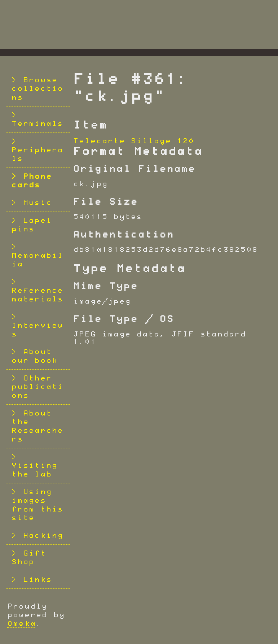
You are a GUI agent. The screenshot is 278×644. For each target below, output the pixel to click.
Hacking (43, 536)
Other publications (37, 387)
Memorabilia (37, 260)
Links (37, 580)
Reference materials (37, 295)
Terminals (37, 124)
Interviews (37, 330)
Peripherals (37, 155)
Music (37, 203)
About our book (35, 356)
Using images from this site (37, 505)
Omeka (22, 624)
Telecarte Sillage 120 (134, 141)
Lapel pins (32, 225)
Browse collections (37, 89)
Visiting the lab (35, 470)
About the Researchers (37, 426)
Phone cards (32, 181)
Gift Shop (29, 558)
